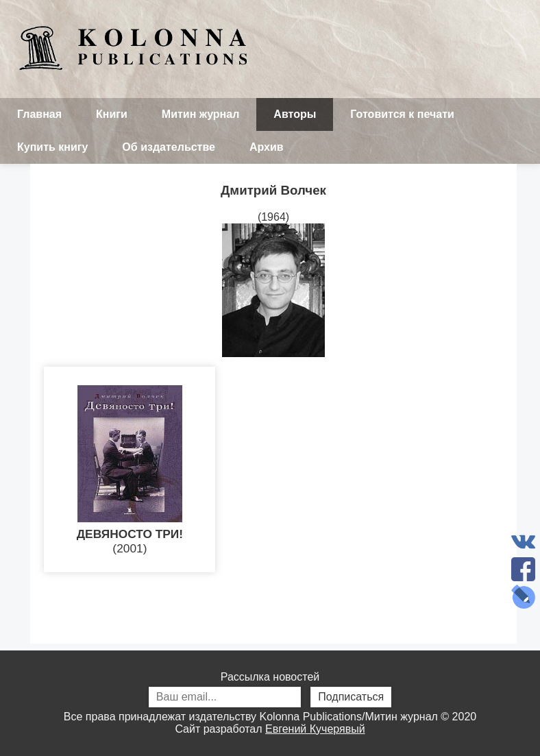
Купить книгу (52, 147)
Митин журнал (200, 114)
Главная (39, 114)
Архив (267, 147)
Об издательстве (169, 147)
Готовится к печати (402, 114)
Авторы (295, 114)
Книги (112, 114)
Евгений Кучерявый (315, 729)
